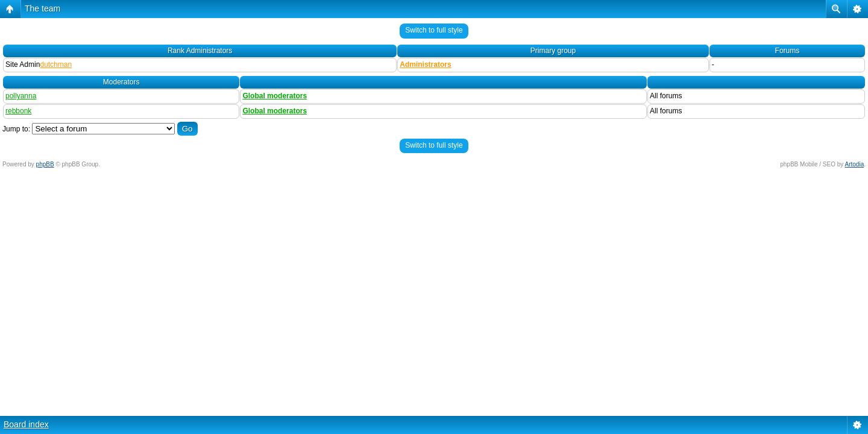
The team (42, 8)
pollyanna (21, 96)
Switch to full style (434, 30)
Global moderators (275, 96)
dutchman (56, 64)
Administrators (425, 64)
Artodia (855, 164)
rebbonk (18, 111)
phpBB (45, 164)
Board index (26, 424)
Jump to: (16, 129)
